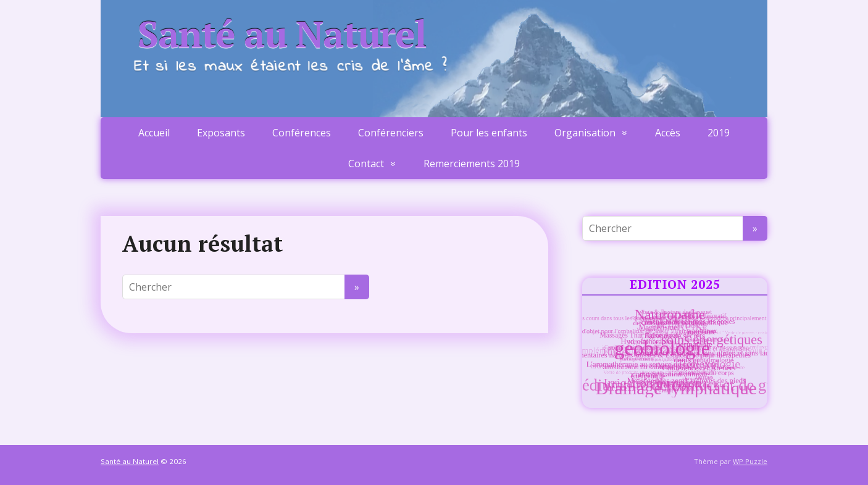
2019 (719, 133)
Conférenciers (391, 133)
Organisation (585, 133)
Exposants (221, 133)
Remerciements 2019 (472, 164)
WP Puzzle (750, 461)
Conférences (302, 133)
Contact (366, 164)
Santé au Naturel (282, 34)
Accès (668, 133)
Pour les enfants (489, 133)
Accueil (154, 133)
